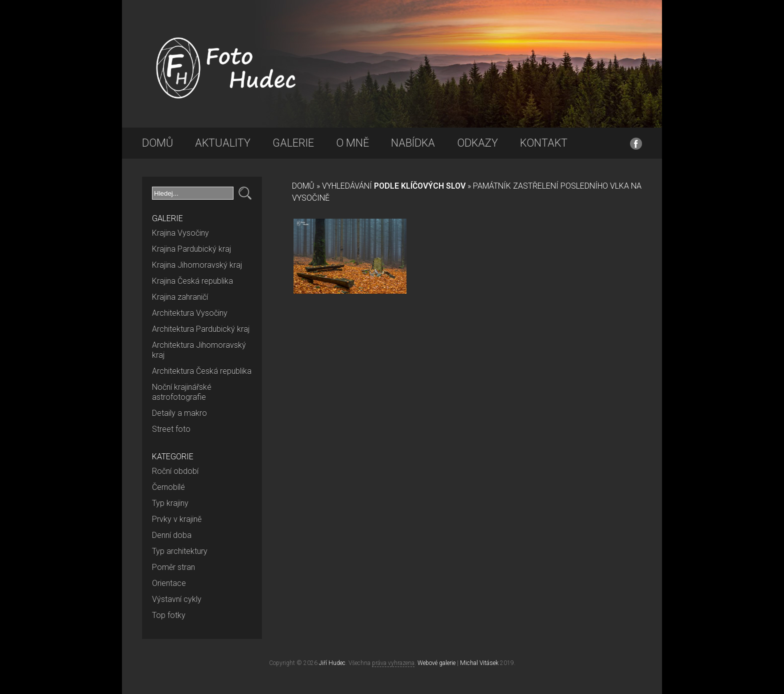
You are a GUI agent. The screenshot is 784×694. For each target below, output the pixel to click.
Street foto (171, 429)
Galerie (293, 143)
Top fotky (169, 615)
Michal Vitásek (479, 663)
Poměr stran (173, 567)
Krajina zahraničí (180, 297)
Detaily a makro (179, 413)
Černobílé (168, 487)
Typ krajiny (170, 503)
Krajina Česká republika (192, 281)
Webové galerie (436, 663)
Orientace (169, 583)
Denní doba (172, 535)
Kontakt (544, 143)
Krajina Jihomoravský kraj (197, 265)
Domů (157, 143)
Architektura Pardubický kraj (201, 329)
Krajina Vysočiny (180, 233)
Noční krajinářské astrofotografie (182, 392)
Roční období (175, 471)
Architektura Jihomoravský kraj (199, 350)
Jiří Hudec (332, 663)
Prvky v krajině (177, 519)
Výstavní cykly (177, 599)
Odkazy (477, 143)
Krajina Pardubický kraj (191, 249)
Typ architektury (180, 551)
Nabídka (413, 143)
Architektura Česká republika (202, 371)
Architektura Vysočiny (190, 313)
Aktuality (223, 143)
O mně (352, 143)
